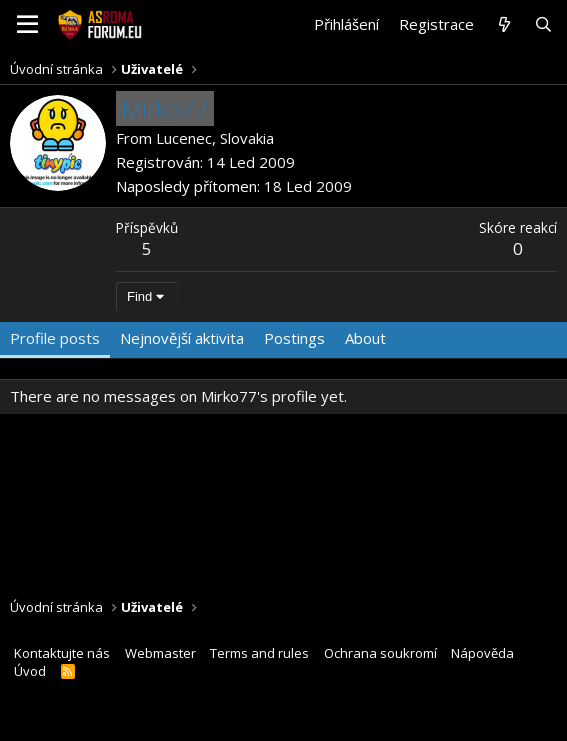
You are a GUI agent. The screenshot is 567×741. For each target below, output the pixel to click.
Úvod (30, 671)
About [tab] (365, 338)
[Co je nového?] (503, 24)
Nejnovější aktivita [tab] (182, 338)
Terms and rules (259, 653)
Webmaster (160, 653)
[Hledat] (543, 24)
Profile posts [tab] (55, 338)
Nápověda (482, 653)
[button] (27, 25)
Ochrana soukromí (380, 653)
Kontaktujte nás (62, 653)
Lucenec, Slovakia (215, 138)
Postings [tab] (294, 338)
